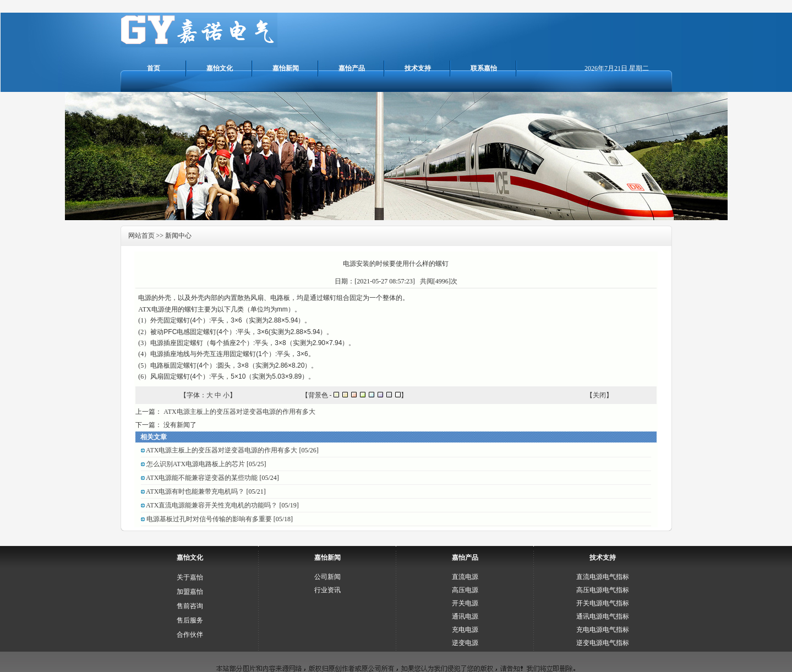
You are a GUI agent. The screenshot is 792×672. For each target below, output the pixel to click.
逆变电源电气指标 (603, 643)
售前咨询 (190, 606)
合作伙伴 (190, 635)
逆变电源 (465, 643)
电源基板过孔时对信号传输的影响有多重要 (209, 519)
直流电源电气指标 (603, 577)
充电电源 (465, 630)
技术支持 (418, 68)
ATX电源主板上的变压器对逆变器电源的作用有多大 (239, 412)
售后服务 (190, 620)
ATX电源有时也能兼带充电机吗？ (195, 491)
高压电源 (465, 590)
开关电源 (465, 603)
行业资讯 (327, 590)
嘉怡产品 (352, 68)
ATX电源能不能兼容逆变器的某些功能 (202, 478)
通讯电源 (465, 616)
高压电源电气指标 (603, 590)
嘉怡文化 (220, 68)
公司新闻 (327, 577)
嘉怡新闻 (286, 68)
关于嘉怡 (190, 577)
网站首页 (142, 236)
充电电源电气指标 (603, 630)
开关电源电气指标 (603, 603)
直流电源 (465, 577)
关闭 (599, 395)
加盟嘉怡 (190, 592)
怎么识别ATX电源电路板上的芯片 (196, 464)
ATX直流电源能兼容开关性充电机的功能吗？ (212, 505)
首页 (154, 68)
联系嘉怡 (484, 68)
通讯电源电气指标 (603, 616)
